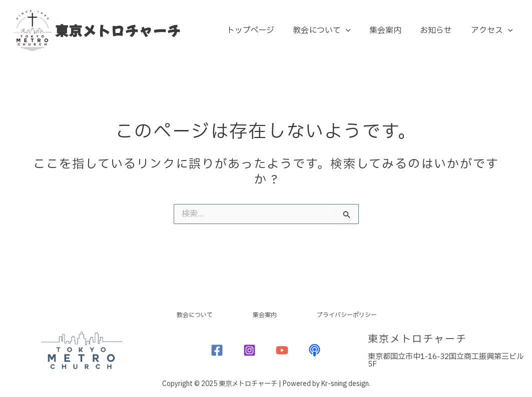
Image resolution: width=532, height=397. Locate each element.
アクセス (493, 30)
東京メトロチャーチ (118, 30)
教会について (331, 30)
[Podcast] (315, 350)
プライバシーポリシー (379, 313)
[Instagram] (249, 350)
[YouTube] (282, 350)
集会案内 (392, 30)
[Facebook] (217, 350)
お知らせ (440, 30)
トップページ (262, 30)
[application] (355, 30)
